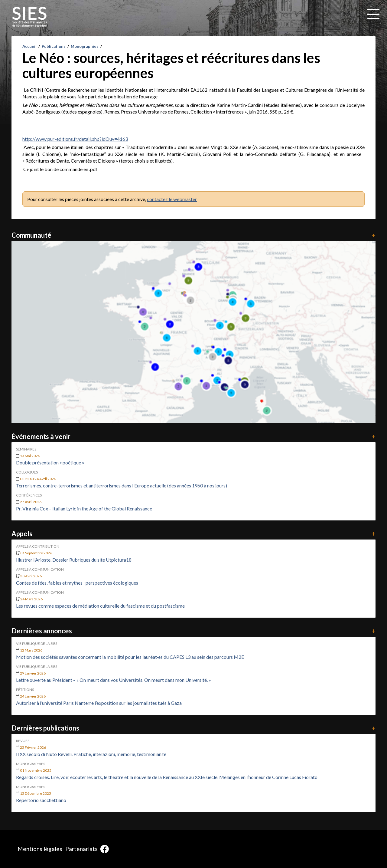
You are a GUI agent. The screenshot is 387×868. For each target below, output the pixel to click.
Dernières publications (193, 728)
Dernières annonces (193, 631)
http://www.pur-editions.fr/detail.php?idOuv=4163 (75, 139)
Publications (54, 46)
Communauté (193, 235)
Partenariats (81, 849)
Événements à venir (193, 436)
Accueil (29, 46)
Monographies (85, 46)
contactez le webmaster (172, 199)
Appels (193, 534)
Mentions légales (40, 849)
